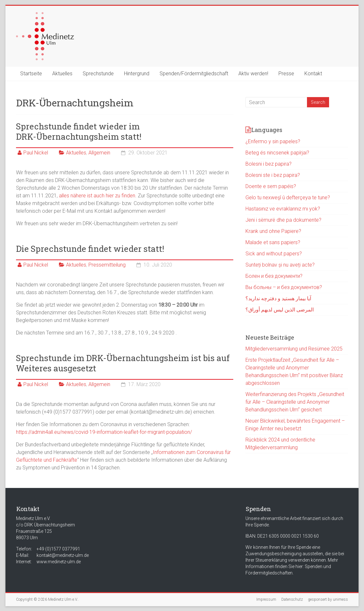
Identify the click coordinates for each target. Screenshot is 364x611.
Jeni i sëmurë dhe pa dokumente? (283, 220)
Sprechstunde (98, 74)
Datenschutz (292, 599)
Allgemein (99, 153)
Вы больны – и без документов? (284, 287)
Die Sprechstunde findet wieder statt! (90, 249)
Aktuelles (62, 74)
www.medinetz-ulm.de (59, 562)
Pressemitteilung (107, 265)
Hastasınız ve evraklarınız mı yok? (283, 209)
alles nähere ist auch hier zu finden (97, 196)
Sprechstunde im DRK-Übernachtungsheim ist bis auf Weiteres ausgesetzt (123, 363)
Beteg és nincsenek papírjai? (277, 153)
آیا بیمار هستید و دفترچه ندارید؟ (278, 298)
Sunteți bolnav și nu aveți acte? (280, 265)
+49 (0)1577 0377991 (58, 549)
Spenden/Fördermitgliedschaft (194, 74)
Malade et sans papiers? (273, 242)
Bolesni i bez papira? (269, 164)
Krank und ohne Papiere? (273, 231)
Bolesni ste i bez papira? (273, 175)
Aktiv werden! (253, 74)
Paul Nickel (36, 153)
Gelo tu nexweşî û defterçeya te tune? (288, 198)
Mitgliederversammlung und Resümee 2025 (294, 349)
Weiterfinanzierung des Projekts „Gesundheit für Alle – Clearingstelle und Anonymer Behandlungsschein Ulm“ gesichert (295, 402)
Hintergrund (137, 74)
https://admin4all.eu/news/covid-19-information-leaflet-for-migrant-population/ (104, 432)
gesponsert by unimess (328, 599)
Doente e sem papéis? (271, 186)
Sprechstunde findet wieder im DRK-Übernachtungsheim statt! (79, 131)
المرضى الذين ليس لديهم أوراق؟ (280, 310)
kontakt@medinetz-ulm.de (63, 555)
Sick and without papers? (274, 254)
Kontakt (313, 74)
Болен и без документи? (274, 276)
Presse (286, 74)
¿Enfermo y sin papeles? (273, 141)
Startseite (31, 74)
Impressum (266, 599)
